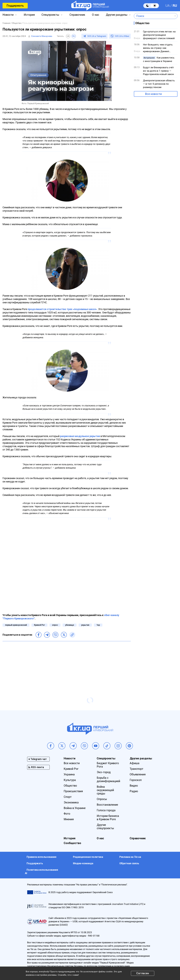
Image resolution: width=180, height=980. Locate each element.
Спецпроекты (50, 15)
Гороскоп (136, 780)
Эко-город (104, 772)
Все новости (153, 94)
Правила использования (41, 857)
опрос (55, 625)
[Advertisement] (67, 664)
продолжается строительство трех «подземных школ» (62, 309)
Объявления (138, 774)
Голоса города (106, 810)
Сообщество (72, 843)
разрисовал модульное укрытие (80, 436)
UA (168, 6)
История (29, 15)
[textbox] (154, 16)
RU (175, 6)
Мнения (69, 819)
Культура (70, 780)
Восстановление (107, 805)
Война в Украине (75, 808)
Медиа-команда (83, 863)
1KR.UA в (97, 36)
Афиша (135, 763)
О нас (96, 15)
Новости (8, 15)
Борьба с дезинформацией (108, 779)
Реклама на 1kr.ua (130, 857)
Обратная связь (129, 863)
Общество (70, 786)
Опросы (102, 799)
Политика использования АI (41, 871)
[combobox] (154, 16)
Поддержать (15, 6)
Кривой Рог (39, 625)
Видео (134, 786)
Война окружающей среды (105, 790)
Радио (134, 791)
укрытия (85, 625)
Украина (69, 774)
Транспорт (136, 769)
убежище (70, 625)
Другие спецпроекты (105, 827)
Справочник (77, 15)
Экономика (71, 802)
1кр (98, 625)
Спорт (68, 797)
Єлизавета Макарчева (42, 36)
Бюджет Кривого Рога (108, 765)
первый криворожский (16, 625)
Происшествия (73, 791)
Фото (67, 814)
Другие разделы (117, 15)
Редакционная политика (88, 857)
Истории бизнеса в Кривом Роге (108, 818)
